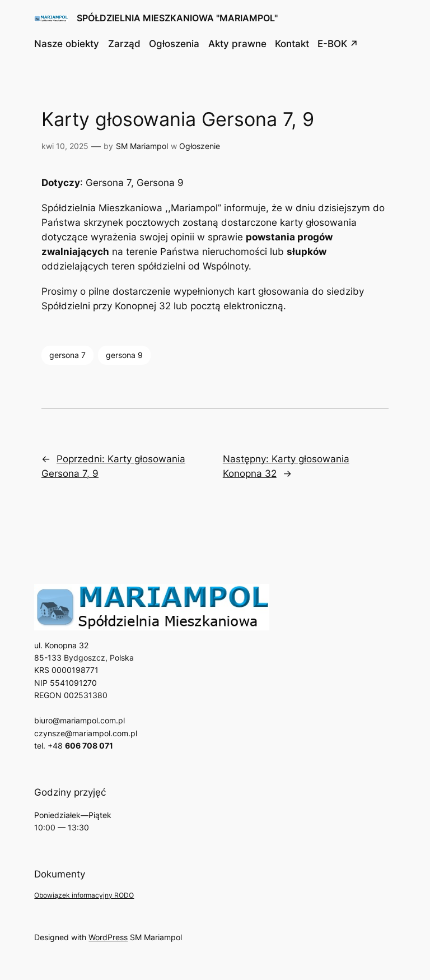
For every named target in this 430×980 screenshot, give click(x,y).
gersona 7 (67, 355)
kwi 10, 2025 (65, 146)
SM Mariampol (142, 146)
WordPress (108, 937)
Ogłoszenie (200, 146)
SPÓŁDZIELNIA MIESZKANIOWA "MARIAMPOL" (177, 18)
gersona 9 (124, 355)
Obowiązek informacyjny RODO (84, 895)
